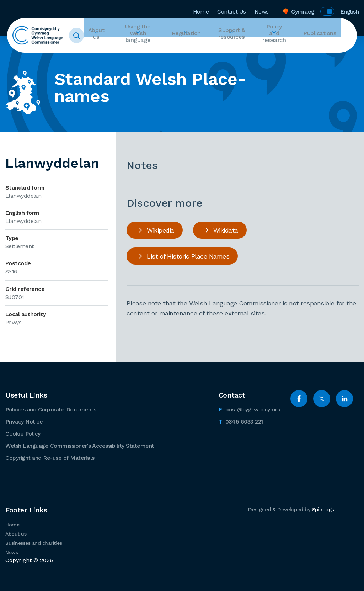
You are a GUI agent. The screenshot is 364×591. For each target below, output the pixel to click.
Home (201, 8)
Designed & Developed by (289, 509)
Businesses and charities (34, 542)
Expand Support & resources (236, 48)
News (262, 8)
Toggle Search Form (91, 36)
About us (108, 36)
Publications (324, 36)
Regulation (195, 36)
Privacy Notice (24, 420)
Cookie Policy (23, 433)
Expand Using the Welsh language (149, 48)
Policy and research (282, 36)
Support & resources (236, 36)
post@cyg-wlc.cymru (250, 408)
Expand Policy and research (282, 48)
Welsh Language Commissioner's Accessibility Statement (80, 445)
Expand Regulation (195, 48)
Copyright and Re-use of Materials (50, 457)
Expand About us (108, 48)
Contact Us (232, 8)
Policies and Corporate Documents (51, 408)
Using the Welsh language (149, 36)
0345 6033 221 (241, 420)
